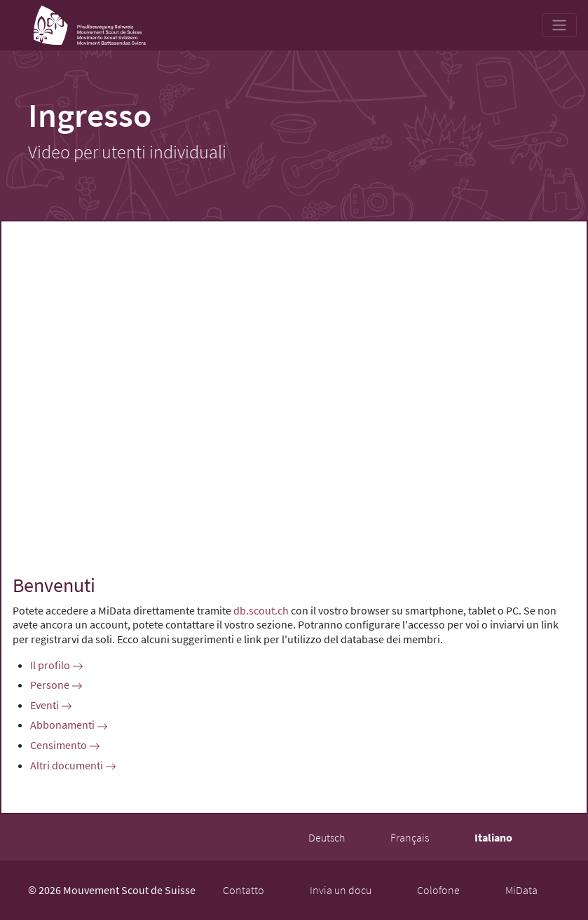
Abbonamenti (69, 725)
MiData (521, 890)
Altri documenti (73, 765)
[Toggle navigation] (559, 25)
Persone (56, 685)
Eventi (51, 705)
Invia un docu (341, 890)
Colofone (438, 890)
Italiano (493, 837)
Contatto (244, 890)
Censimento (65, 745)
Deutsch (327, 837)
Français (410, 837)
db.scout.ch (261, 610)
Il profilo (57, 665)
